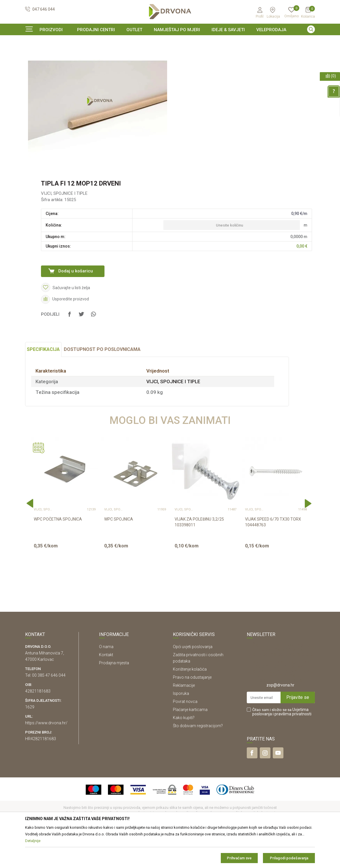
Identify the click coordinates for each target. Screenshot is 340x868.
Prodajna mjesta (114, 698)
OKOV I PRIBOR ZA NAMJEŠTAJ (71, 53)
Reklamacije (184, 721)
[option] (170, 42)
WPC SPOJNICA (119, 554)
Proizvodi (33, 53)
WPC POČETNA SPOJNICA (58, 554)
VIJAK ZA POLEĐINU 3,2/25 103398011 (199, 557)
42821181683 (38, 726)
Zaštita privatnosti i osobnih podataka (198, 693)
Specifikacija (43, 385)
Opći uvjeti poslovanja (193, 682)
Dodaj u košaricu (76, 306)
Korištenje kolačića (190, 704)
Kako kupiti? (184, 753)
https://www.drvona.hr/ (46, 758)
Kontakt (106, 690)
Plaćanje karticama (190, 745)
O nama (106, 682)
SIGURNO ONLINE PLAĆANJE (169, 42)
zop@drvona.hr (280, 720)
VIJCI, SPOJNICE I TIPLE (121, 53)
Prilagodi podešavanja (289, 858)
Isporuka (181, 729)
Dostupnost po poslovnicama (102, 385)
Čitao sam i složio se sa (282, 747)
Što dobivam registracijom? (198, 761)
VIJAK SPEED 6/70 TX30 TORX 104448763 (273, 557)
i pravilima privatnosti (292, 749)
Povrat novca (185, 737)
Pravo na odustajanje (192, 712)
